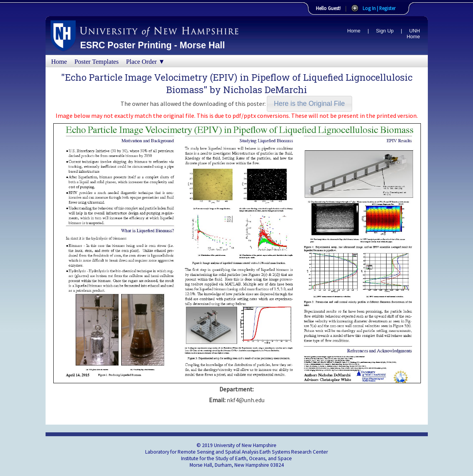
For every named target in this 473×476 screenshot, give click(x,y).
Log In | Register (379, 8)
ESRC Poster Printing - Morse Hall (153, 45)
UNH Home (413, 34)
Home (354, 31)
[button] (309, 104)
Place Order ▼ (146, 62)
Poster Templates (97, 62)
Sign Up (385, 31)
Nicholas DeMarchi (265, 90)
